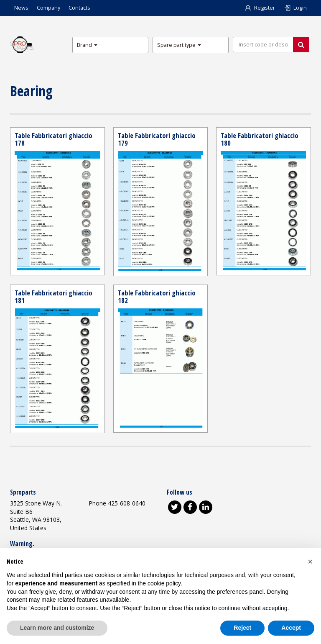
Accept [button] (291, 628)
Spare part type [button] (179, 45)
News (21, 8)
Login (295, 8)
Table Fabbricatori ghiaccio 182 (157, 296)
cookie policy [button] (164, 583)
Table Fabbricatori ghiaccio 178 (54, 139)
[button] (310, 562)
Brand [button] (87, 45)
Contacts (79, 8)
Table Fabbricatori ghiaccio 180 (260, 139)
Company (48, 8)
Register (260, 8)
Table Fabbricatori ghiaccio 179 (157, 139)
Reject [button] (242, 628)
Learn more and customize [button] (57, 628)
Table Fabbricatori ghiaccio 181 (54, 296)
